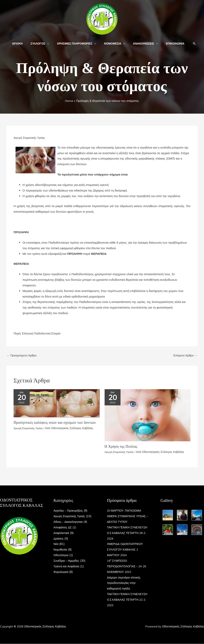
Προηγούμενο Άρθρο (23, 356)
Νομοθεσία (61, 550)
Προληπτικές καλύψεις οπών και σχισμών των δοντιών (50, 425)
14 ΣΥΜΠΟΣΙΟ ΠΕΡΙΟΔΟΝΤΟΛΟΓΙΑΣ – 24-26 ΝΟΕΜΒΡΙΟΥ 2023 (128, 566)
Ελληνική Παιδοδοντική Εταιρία (42, 333)
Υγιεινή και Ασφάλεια (67, 566)
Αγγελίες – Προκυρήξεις (69, 511)
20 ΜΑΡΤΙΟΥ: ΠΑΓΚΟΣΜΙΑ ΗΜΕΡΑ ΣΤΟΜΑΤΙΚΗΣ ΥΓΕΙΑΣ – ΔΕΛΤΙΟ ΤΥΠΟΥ (128, 516)
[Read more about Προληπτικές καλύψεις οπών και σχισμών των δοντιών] (57, 403)
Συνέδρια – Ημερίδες (67, 561)
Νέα (56, 544)
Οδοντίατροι (62, 555)
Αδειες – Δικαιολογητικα (69, 522)
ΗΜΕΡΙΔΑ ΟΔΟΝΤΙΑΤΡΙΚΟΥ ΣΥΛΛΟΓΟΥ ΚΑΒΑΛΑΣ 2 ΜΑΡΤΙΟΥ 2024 (126, 550)
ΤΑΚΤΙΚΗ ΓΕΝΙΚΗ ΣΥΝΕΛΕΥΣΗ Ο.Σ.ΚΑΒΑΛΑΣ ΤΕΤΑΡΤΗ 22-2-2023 (128, 600)
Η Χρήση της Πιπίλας (122, 447)
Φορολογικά (61, 572)
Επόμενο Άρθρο (185, 356)
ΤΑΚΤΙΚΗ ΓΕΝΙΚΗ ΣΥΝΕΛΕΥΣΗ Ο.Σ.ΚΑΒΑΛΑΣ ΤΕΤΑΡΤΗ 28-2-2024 (128, 533)
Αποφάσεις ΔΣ (63, 527)
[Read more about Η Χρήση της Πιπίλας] (148, 415)
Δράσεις (59, 539)
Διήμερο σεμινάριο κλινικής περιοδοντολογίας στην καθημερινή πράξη (125, 583)
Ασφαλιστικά (62, 533)
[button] (51, 44)
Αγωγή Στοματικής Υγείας (30, 138)
